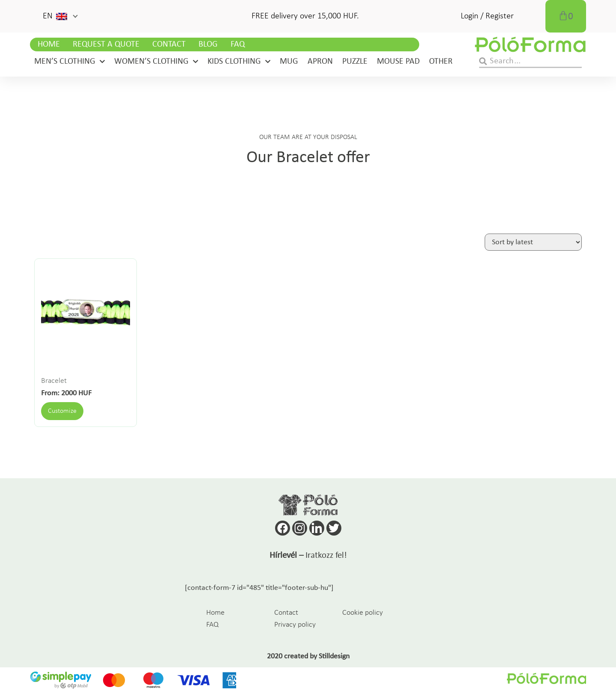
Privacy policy (295, 625)
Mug (289, 62)
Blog (208, 44)
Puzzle (355, 62)
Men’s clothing (70, 62)
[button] (60, 16)
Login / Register (487, 16)
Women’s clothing (156, 62)
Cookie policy (363, 613)
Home (49, 44)
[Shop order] (533, 242)
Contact (169, 44)
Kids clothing (239, 62)
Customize (62, 411)
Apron (320, 62)
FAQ (238, 44)
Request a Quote (106, 44)
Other (441, 62)
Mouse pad (398, 62)
